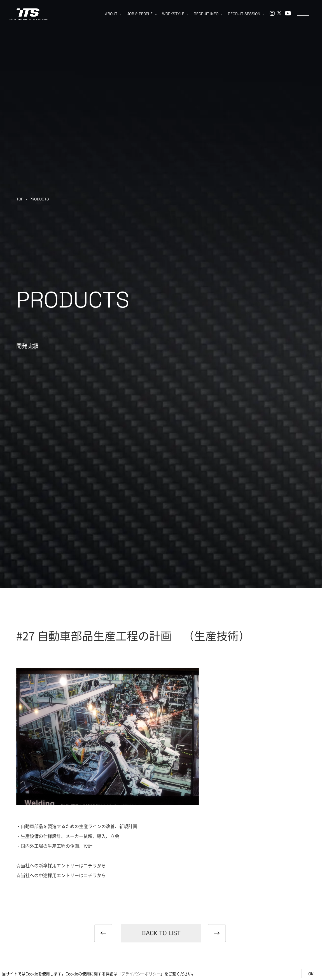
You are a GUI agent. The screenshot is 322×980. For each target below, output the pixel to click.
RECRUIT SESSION (246, 14)
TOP (20, 199)
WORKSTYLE (175, 14)
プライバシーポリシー (141, 974)
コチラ (90, 865)
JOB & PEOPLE (142, 14)
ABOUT (113, 14)
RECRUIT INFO (208, 14)
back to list (161, 933)
